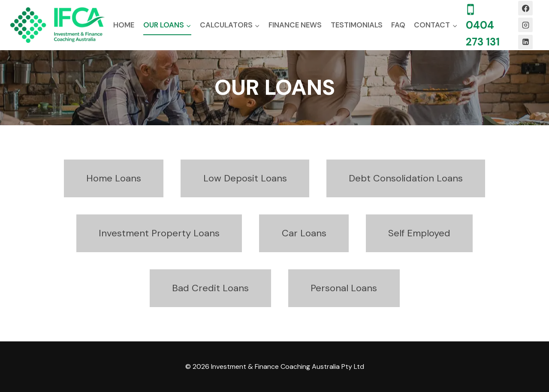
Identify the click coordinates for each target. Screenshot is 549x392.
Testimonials (357, 25)
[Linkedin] (525, 42)
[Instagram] (525, 25)
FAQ (398, 25)
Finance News (295, 25)
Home (124, 25)
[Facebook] (525, 8)
